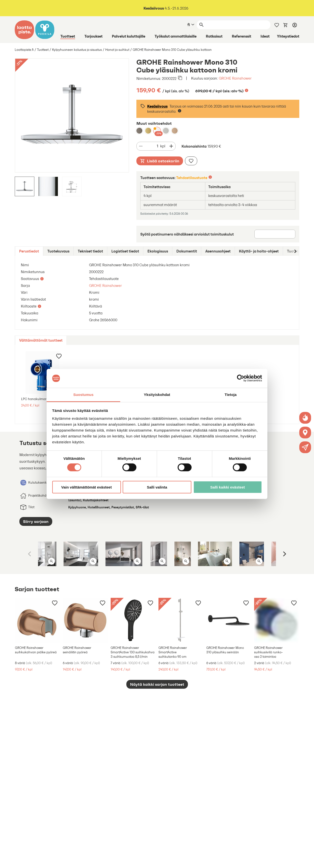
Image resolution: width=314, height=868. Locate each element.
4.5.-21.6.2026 (166, 8)
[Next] (284, 554)
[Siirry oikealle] (295, 251)
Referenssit (242, 36)
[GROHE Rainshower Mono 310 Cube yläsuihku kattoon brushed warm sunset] (175, 131)
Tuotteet (68, 36)
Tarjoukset (93, 36)
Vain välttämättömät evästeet (87, 487)
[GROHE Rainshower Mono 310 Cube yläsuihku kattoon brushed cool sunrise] (148, 131)
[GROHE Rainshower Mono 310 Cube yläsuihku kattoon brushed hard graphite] (139, 131)
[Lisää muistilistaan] (191, 161)
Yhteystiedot (288, 36)
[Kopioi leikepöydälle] (180, 78)
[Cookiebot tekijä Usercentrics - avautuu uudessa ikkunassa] (241, 378)
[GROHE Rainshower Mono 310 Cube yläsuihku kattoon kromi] (157, 131)
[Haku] (238, 25)
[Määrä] (152, 146)
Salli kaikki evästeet (228, 487)
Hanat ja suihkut (117, 50)
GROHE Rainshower (235, 78)
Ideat (265, 36)
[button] (305, 447)
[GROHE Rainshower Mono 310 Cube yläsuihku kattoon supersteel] (166, 131)
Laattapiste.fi (24, 50)
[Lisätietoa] (247, 90)
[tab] (29, 251)
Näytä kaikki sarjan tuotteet (157, 684)
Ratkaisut (214, 36)
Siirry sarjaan (36, 521)
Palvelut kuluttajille (129, 36)
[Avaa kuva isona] (52, 561)
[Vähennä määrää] (141, 146)
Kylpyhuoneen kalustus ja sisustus (77, 50)
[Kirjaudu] (295, 25)
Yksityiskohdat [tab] (157, 395)
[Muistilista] (277, 25)
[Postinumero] (275, 234)
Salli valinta (157, 487)
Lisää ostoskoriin (160, 161)
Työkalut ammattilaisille (176, 36)
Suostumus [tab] (84, 395)
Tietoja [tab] (231, 395)
